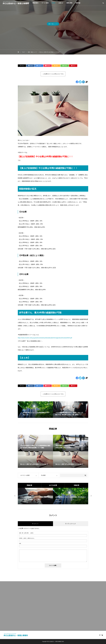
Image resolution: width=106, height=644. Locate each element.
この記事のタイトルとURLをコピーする (53, 74)
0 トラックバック (71, 524)
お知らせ (61, 3)
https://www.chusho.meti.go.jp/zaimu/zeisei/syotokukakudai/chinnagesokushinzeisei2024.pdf (45, 338)
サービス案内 (45, 3)
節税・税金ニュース (53, 25)
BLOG (54, 3)
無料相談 (78, 3)
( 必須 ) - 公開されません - (27, 538)
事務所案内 (35, 3)
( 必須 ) (26, 533)
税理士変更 (69, 3)
